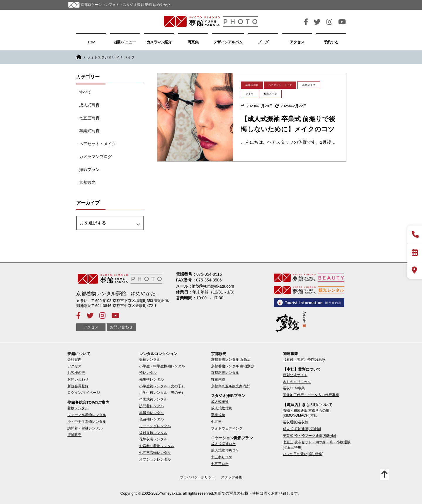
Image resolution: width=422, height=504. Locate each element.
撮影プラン (89, 169)
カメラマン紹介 (159, 42)
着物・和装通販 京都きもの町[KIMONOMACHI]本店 (306, 413)
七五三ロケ (220, 464)
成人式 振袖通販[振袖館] (302, 429)
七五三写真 (89, 118)
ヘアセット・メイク (98, 144)
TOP (91, 42)
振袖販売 (74, 435)
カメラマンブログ (96, 157)
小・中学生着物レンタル (87, 422)
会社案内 (74, 359)
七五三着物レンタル (155, 453)
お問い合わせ (121, 327)
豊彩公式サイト (295, 375)
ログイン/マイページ (84, 393)
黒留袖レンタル (152, 413)
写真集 (193, 42)
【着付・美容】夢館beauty (304, 359)
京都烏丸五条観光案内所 (230, 386)
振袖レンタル (150, 359)
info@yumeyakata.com (213, 286)
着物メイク (309, 85)
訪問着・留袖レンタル (85, 428)
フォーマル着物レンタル (87, 415)
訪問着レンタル (152, 406)
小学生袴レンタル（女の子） (162, 386)
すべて (85, 92)
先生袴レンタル (152, 379)
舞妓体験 (218, 379)
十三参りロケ (222, 457)
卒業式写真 (89, 131)
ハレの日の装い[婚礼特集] (303, 454)
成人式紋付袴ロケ (225, 450)
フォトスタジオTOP (103, 57)
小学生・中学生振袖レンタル (162, 366)
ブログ (263, 42)
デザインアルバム (228, 42)
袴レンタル (148, 373)
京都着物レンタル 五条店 (231, 359)
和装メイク (270, 94)
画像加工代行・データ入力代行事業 (311, 395)
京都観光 (87, 182)
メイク (250, 94)
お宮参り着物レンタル (157, 446)
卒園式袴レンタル (153, 399)
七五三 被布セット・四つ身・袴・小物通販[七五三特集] (317, 445)
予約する (331, 42)
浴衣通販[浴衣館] (296, 422)
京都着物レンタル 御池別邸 (233, 366)
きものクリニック (297, 382)
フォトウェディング (227, 428)
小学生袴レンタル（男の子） (162, 393)
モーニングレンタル (155, 426)
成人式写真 (89, 105)
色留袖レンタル (152, 419)
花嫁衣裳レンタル (153, 439)
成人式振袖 (220, 402)
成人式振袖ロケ (223, 444)
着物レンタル (78, 408)
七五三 (216, 422)
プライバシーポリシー (198, 477)
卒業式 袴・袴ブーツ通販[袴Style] (309, 436)
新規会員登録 (78, 386)
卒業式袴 (218, 415)
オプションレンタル (155, 459)
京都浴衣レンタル (225, 373)
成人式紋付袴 (222, 408)
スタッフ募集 (232, 477)
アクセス (297, 42)
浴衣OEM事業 (294, 388)
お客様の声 (76, 373)
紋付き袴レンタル (153, 433)
